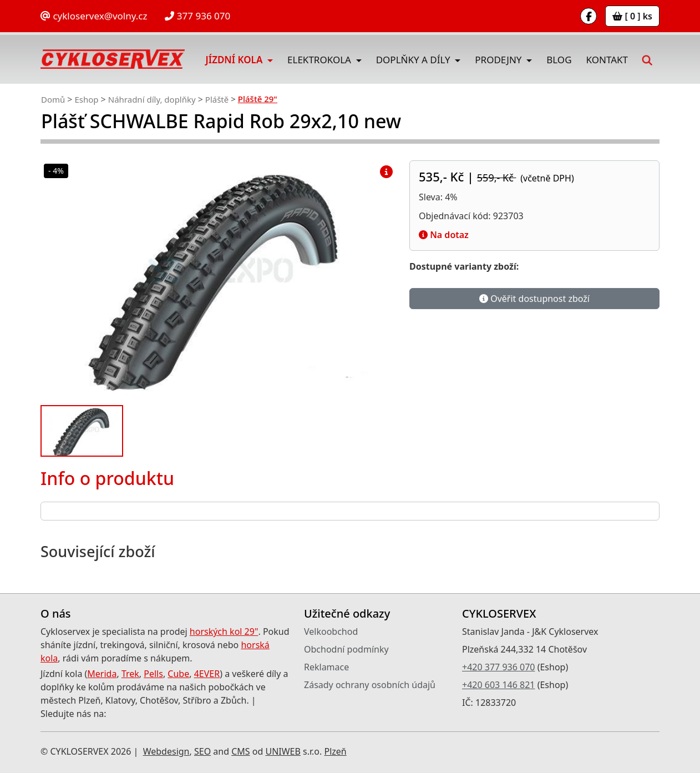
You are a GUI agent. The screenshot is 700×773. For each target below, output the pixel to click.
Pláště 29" (258, 99)
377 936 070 (197, 16)
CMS (240, 751)
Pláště (217, 99)
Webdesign (166, 751)
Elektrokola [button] (320, 60)
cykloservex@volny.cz (94, 16)
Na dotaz (444, 235)
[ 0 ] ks (632, 16)
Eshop (86, 99)
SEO (202, 751)
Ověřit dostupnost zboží (534, 300)
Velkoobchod (331, 631)
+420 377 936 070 (498, 667)
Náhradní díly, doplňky (152, 99)
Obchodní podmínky (346, 649)
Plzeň (335, 751)
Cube (178, 674)
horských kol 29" (224, 631)
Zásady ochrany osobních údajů (370, 685)
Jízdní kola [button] (235, 60)
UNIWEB (283, 751)
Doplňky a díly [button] (414, 60)
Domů (53, 99)
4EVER (207, 674)
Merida (102, 674)
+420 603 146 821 (498, 685)
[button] (647, 59)
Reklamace (326, 667)
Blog (559, 60)
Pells (153, 674)
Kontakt (607, 60)
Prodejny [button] (499, 60)
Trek (130, 674)
